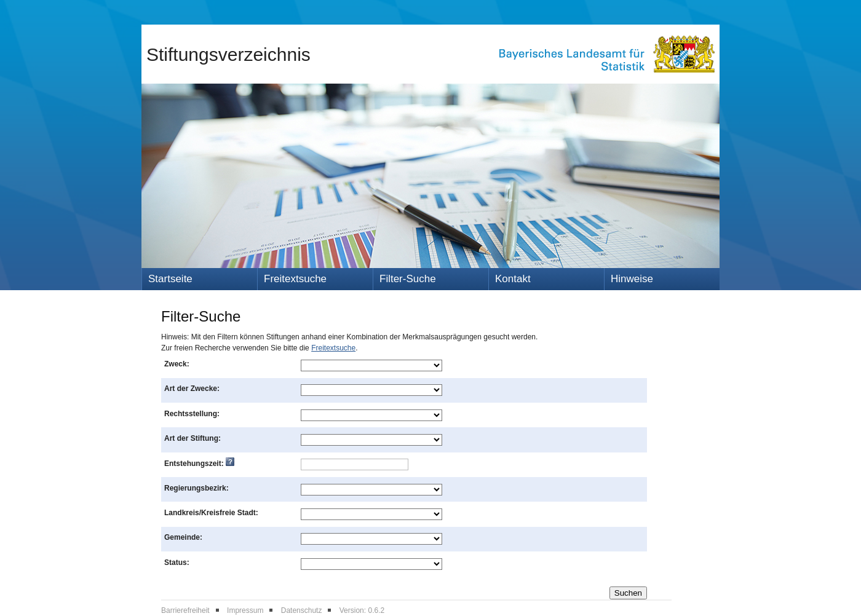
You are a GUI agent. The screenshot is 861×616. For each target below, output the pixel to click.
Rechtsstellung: (192, 414)
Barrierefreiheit (185, 610)
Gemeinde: (183, 537)
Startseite (170, 279)
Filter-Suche (408, 279)
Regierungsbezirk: (196, 488)
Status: (177, 563)
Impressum (245, 610)
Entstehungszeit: (199, 464)
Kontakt (513, 279)
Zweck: (177, 364)
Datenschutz (302, 610)
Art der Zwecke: (192, 389)
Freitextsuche (295, 279)
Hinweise (632, 279)
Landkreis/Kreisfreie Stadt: (211, 513)
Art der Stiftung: (192, 438)
